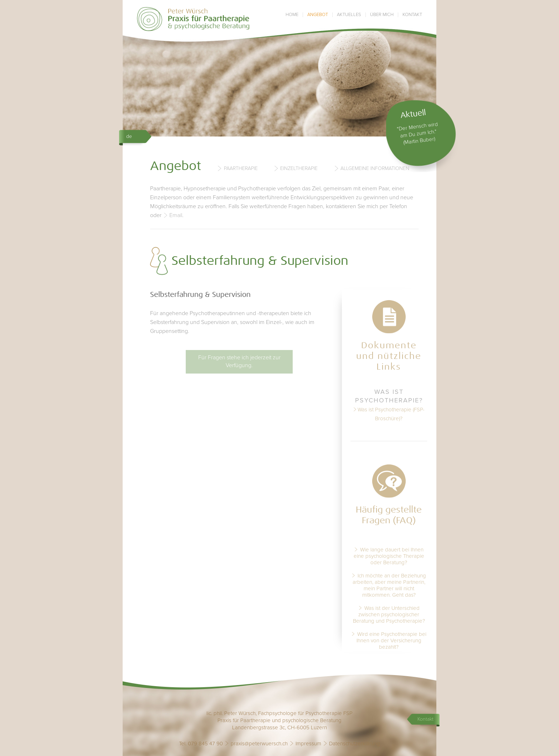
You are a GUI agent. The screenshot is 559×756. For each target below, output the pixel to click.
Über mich (382, 15)
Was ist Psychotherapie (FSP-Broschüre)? (391, 414)
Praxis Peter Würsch (194, 19)
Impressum (308, 744)
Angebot (318, 15)
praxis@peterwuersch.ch (259, 744)
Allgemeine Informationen (375, 168)
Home (292, 15)
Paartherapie (241, 168)
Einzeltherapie (299, 168)
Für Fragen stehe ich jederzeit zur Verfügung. (239, 361)
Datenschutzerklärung (355, 744)
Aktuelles (349, 15)
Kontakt (412, 15)
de (129, 136)
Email (176, 215)
